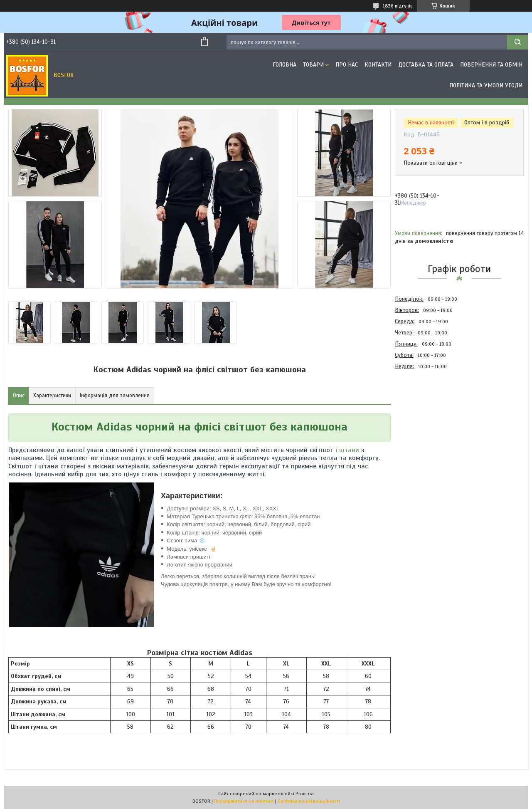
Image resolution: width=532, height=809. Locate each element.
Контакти (378, 65)
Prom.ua (305, 794)
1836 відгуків (398, 6)
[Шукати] (517, 42)
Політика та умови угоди (486, 85)
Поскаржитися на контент (244, 801)
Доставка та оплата (426, 65)
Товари (313, 65)
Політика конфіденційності (309, 801)
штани (349, 450)
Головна (284, 65)
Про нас (347, 65)
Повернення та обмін (491, 65)
